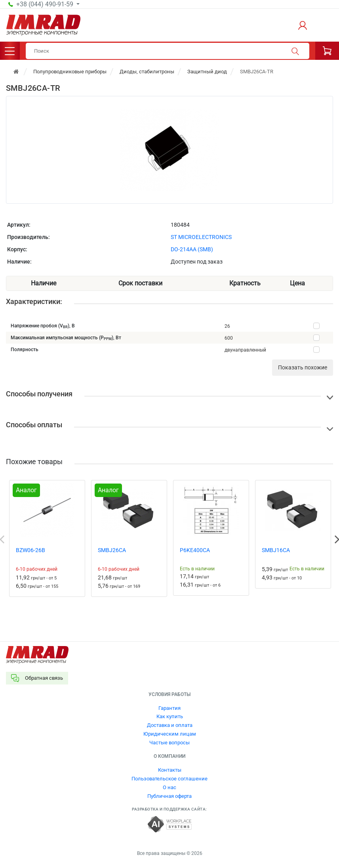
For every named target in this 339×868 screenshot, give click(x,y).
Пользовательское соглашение (169, 779)
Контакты (170, 770)
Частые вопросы (169, 743)
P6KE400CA (195, 550)
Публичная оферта (169, 796)
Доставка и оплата (170, 725)
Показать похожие (303, 367)
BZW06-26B (30, 550)
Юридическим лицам (170, 734)
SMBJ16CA (276, 550)
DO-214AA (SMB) (192, 249)
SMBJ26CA (112, 550)
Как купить (170, 716)
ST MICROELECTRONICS (201, 237)
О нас (169, 787)
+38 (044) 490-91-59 (46, 4)
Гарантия (169, 708)
